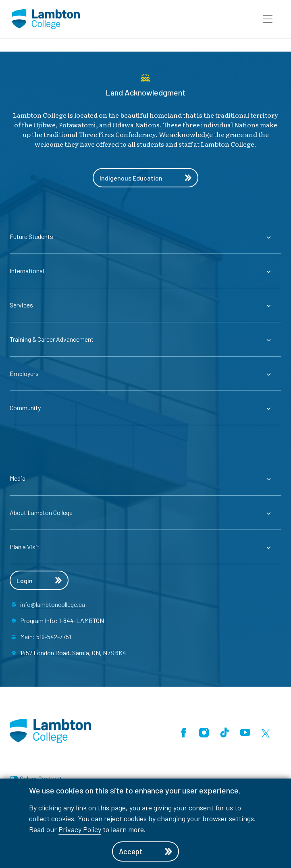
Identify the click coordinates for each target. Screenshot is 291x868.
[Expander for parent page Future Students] (145, 237)
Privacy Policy (80, 829)
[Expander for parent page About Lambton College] (145, 513)
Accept (145, 851)
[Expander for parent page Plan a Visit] (145, 547)
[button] (268, 19)
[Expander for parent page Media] (145, 478)
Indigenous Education (145, 178)
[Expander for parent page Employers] (145, 374)
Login (39, 580)
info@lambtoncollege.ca (53, 604)
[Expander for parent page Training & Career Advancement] (145, 339)
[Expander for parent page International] (145, 271)
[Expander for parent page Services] (145, 305)
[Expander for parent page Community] (145, 408)
